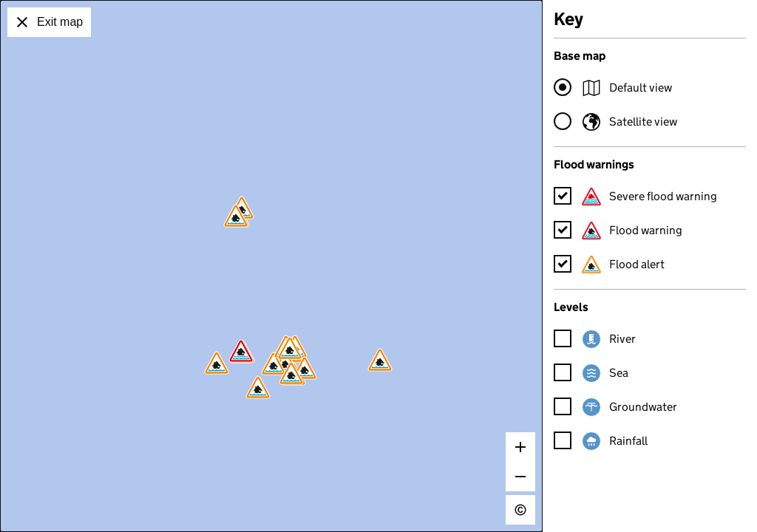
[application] (271, 266)
